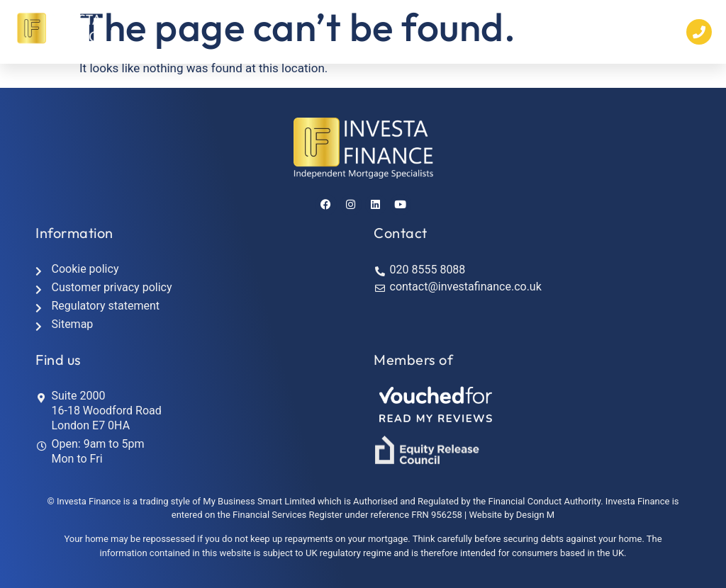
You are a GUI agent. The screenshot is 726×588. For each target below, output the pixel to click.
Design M (535, 515)
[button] (521, 32)
